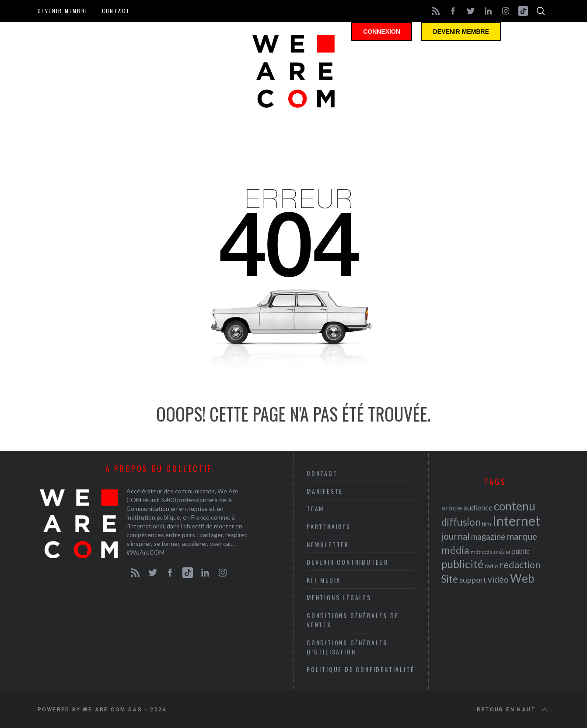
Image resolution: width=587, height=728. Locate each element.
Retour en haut (513, 710)
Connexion (389, 33)
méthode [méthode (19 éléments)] (482, 552)
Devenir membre (63, 11)
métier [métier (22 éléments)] (502, 551)
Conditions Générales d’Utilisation (347, 647)
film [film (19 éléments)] (487, 524)
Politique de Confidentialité (360, 669)
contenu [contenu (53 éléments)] (515, 506)
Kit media (324, 580)
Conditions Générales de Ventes (353, 620)
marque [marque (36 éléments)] (522, 536)
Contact (116, 11)
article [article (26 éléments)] (452, 508)
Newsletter (328, 544)
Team (315, 508)
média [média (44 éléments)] (455, 550)
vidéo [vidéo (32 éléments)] (498, 579)
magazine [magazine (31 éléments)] (488, 536)
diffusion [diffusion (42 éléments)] (461, 522)
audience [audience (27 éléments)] (478, 508)
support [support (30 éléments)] (473, 580)
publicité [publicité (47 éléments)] (462, 564)
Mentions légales (339, 597)
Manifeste (325, 491)
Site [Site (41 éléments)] (450, 579)
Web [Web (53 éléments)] (522, 578)
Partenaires (329, 526)
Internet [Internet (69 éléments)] (516, 521)
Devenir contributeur (348, 562)
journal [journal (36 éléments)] (456, 536)
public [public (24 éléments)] (521, 551)
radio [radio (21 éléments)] (491, 566)
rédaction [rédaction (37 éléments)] (520, 565)
